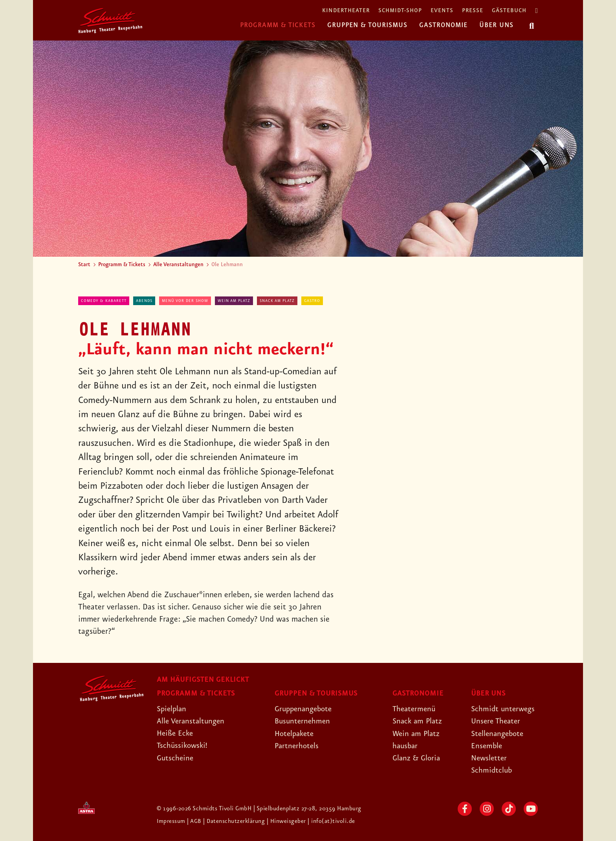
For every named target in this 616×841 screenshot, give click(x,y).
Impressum (172, 821)
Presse (473, 11)
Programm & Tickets (278, 25)
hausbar (406, 746)
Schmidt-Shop (400, 11)
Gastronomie (443, 25)
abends (144, 301)
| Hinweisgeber (288, 821)
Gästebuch (509, 11)
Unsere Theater (497, 721)
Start (84, 265)
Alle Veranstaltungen (178, 265)
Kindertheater (346, 11)
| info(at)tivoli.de (332, 821)
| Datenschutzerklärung (235, 821)
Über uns (496, 25)
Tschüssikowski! (183, 745)
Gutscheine (176, 758)
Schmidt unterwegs (504, 709)
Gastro (312, 301)
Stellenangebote (499, 734)
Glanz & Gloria (417, 758)
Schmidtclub (492, 770)
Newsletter (490, 758)
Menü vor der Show (185, 301)
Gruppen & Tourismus (367, 25)
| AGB (195, 821)
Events (442, 11)
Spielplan (172, 709)
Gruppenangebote (305, 709)
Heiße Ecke (176, 733)
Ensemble (487, 746)
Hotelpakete (296, 734)
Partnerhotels (298, 746)
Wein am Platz (234, 301)
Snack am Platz (277, 301)
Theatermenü (415, 709)
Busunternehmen (303, 721)
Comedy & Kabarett (104, 301)
